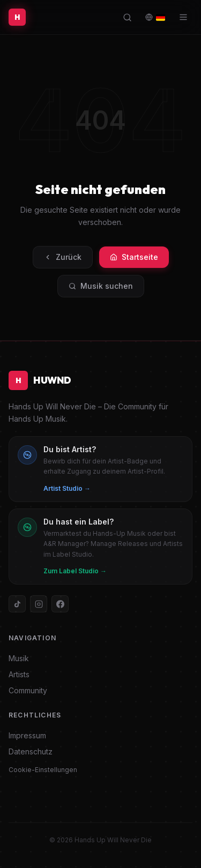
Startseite (134, 257)
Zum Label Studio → (75, 571)
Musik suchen (101, 286)
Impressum (27, 735)
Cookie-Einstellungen (43, 770)
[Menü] (183, 17)
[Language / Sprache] (155, 17)
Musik (19, 658)
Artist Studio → (67, 488)
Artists (19, 674)
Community (28, 690)
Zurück (63, 257)
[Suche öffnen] (127, 17)
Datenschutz (31, 751)
